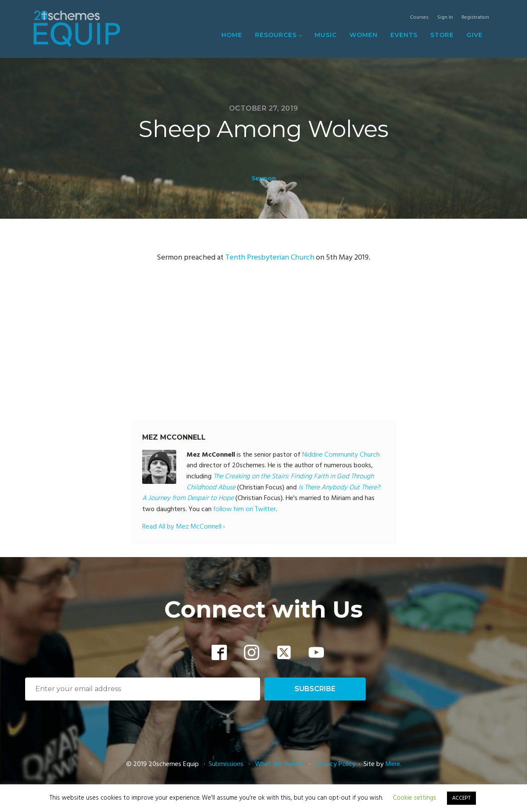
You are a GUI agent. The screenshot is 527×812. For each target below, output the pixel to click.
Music (326, 35)
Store (442, 35)
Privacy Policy (336, 764)
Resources (276, 35)
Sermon (264, 179)
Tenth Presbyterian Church (270, 258)
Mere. (393, 764)
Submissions (227, 764)
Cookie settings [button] (415, 798)
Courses (419, 18)
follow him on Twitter (245, 509)
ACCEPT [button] (461, 798)
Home (232, 35)
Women (364, 35)
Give (475, 35)
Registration (475, 18)
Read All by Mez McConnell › (183, 527)
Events (404, 35)
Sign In (445, 18)
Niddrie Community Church (341, 455)
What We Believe (280, 764)
